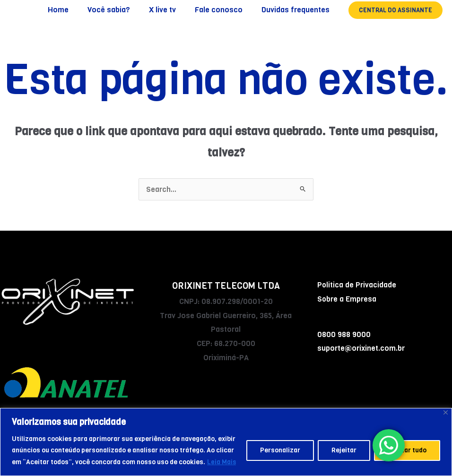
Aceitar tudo (407, 451)
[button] (395, 10)
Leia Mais (222, 462)
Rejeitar (344, 451)
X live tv (172, 10)
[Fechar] (446, 413)
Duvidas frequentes (297, 10)
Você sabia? (122, 10)
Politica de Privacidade (357, 285)
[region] (226, 442)
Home (75, 10)
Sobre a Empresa (347, 299)
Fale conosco (224, 10)
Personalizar (280, 451)
